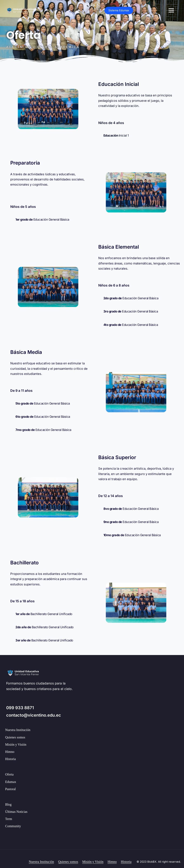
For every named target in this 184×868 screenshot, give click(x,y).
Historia (11, 759)
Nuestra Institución (18, 730)
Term (9, 819)
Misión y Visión (16, 745)
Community (13, 826)
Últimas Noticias (16, 812)
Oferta (9, 774)
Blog (8, 804)
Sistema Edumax (163, 10)
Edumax (11, 782)
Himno (10, 752)
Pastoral (11, 789)
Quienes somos (15, 737)
